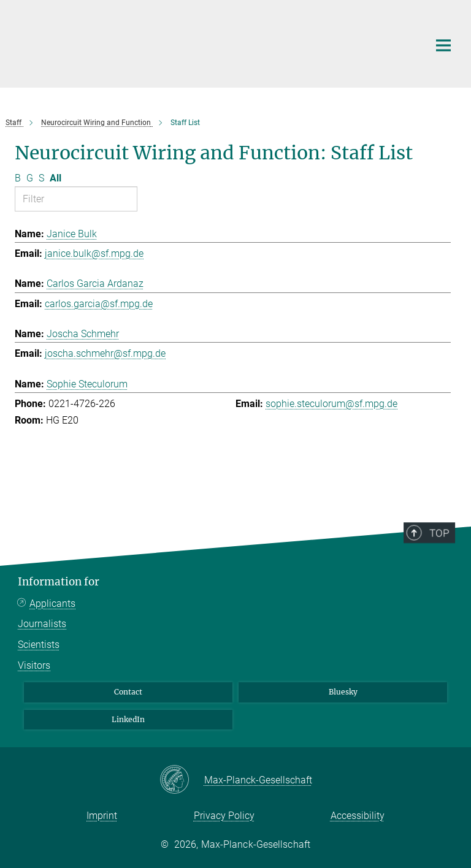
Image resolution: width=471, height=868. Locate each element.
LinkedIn (128, 719)
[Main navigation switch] (443, 45)
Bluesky (343, 692)
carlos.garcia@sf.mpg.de (99, 304)
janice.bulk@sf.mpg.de (94, 253)
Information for (59, 582)
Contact (128, 692)
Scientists (39, 645)
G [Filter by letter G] (30, 178)
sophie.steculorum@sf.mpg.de (331, 404)
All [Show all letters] (56, 178)
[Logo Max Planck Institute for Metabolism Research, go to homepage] (214, 42)
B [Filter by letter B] (18, 178)
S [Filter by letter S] (41, 178)
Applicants (52, 603)
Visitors (34, 665)
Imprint (102, 816)
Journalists (42, 624)
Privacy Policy (224, 816)
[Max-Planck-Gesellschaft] (182, 780)
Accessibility (358, 816)
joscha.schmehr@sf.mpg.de (105, 353)
